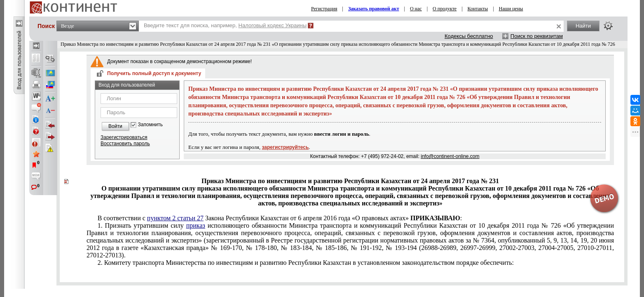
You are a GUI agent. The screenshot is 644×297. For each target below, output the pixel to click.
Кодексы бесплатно (469, 36)
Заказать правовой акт (374, 9)
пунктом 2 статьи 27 (175, 218)
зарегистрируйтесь (286, 147)
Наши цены (511, 9)
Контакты (478, 9)
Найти (583, 26)
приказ (196, 225)
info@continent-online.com (450, 156)
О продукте (445, 9)
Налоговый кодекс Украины (273, 25)
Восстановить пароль (125, 144)
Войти (115, 126)
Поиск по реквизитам (537, 36)
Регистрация (324, 9)
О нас (416, 9)
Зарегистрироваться (124, 137)
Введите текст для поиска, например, (225, 25)
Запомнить (150, 125)
